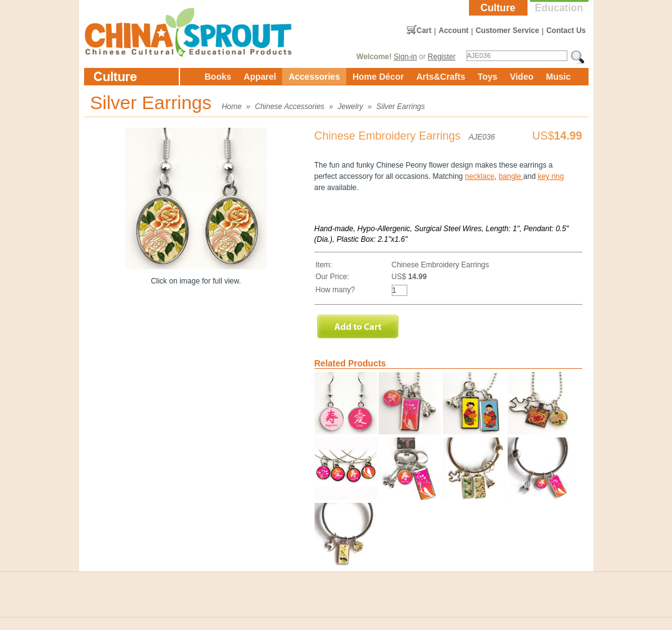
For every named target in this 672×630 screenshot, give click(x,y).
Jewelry (350, 107)
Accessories (314, 77)
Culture (498, 8)
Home (232, 107)
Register (442, 57)
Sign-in (405, 57)
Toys (488, 77)
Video (522, 77)
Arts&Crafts (441, 77)
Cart (424, 31)
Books (218, 77)
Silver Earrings (400, 107)
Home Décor (378, 77)
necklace (480, 176)
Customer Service (508, 31)
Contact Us (566, 31)
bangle (511, 176)
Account (453, 31)
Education (559, 8)
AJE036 (482, 137)
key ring (551, 176)
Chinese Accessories (290, 107)
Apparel (260, 77)
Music (559, 77)
